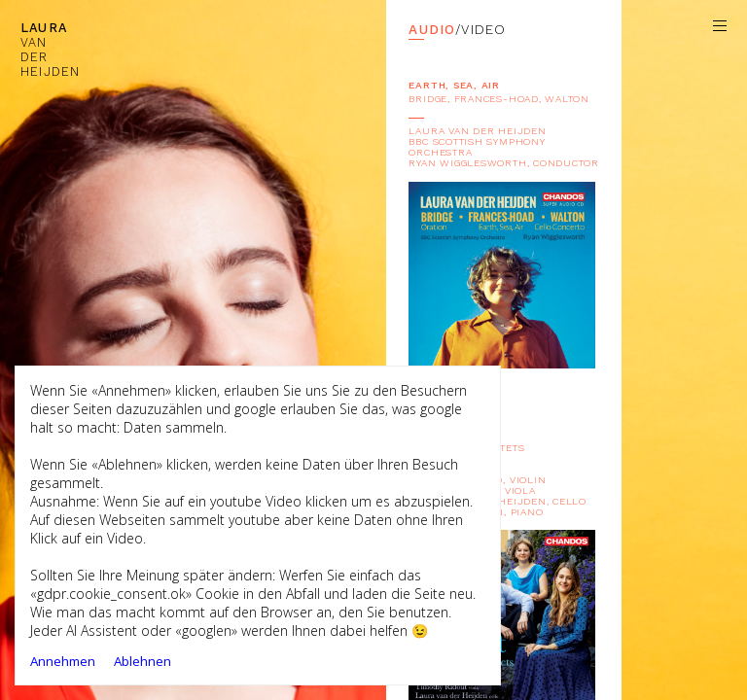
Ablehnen (142, 661)
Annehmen (63, 661)
